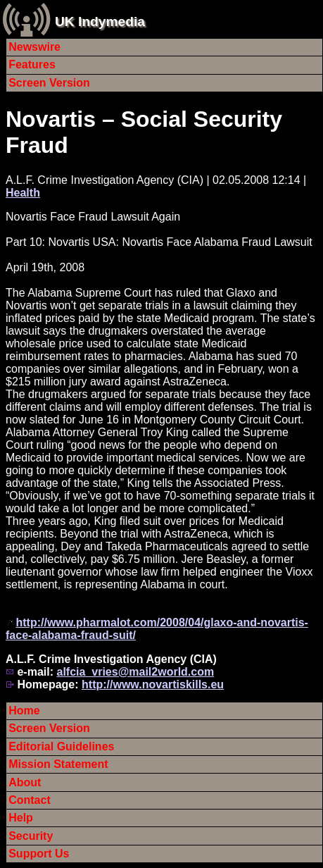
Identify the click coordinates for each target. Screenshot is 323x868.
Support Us (39, 854)
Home (24, 711)
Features (32, 64)
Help (21, 818)
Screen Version (49, 83)
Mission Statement (58, 764)
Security (31, 836)
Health (23, 193)
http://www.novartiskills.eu (153, 684)
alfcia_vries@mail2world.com (135, 672)
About (25, 782)
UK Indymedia (100, 21)
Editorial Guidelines (61, 746)
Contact (30, 800)
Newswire (34, 47)
